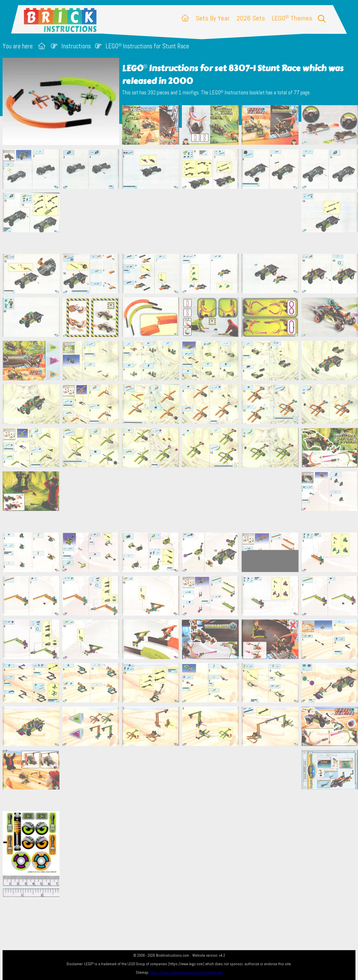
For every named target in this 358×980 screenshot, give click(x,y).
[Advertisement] (182, 221)
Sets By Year (213, 18)
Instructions (76, 46)
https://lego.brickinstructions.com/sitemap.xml (186, 972)
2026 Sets (251, 18)
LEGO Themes (292, 18)
